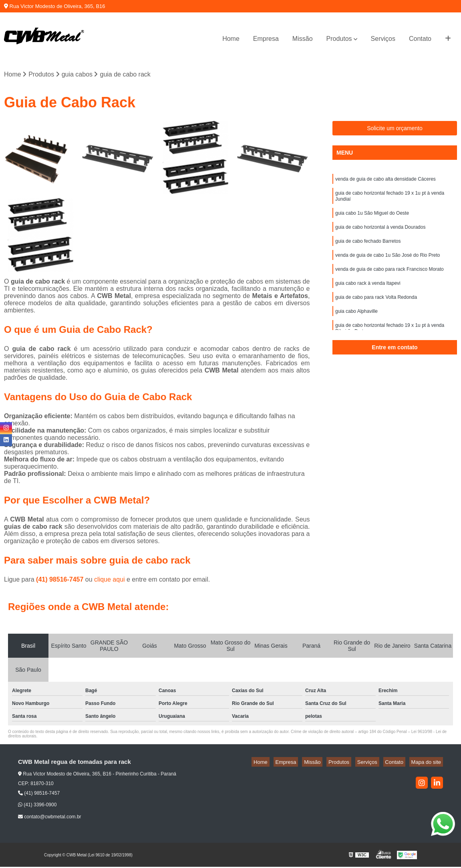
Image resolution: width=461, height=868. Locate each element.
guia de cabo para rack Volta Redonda (376, 310)
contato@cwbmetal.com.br (50, 818)
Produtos (339, 39)
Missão (303, 39)
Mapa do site (428, 763)
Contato (420, 39)
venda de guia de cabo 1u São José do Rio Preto (388, 264)
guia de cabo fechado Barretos (368, 249)
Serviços (383, 39)
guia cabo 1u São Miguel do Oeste (372, 219)
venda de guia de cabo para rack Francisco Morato (390, 280)
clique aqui (110, 580)
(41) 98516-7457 (61, 580)
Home (231, 39)
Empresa (266, 39)
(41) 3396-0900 (37, 806)
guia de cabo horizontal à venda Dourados (380, 234)
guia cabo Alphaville (356, 325)
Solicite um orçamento (395, 129)
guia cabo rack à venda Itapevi (368, 295)
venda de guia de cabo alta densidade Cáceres (386, 181)
